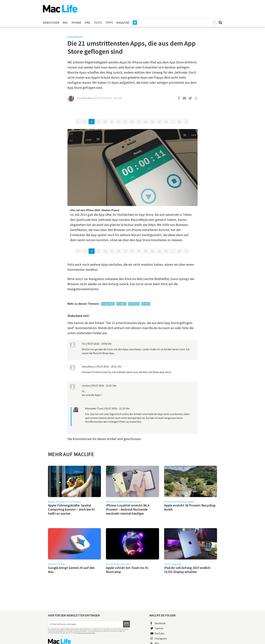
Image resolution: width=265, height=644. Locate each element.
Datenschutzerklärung (86, 633)
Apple (123, 304)
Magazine (123, 23)
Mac (65, 23)
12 (159, 122)
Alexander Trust (89, 98)
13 (166, 122)
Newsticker (51, 23)
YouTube (157, 633)
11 (152, 122)
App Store (109, 304)
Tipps (109, 23)
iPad (88, 23)
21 (179, 122)
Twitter (157, 628)
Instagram (159, 638)
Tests (98, 23)
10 (146, 122)
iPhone (76, 23)
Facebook (158, 623)
